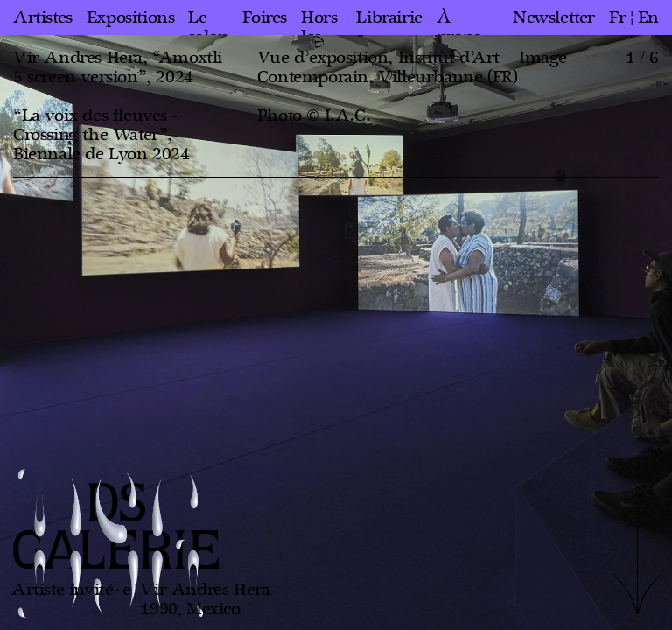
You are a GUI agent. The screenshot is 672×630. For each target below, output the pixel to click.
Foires (265, 17)
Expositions (131, 17)
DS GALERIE (116, 529)
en (648, 17)
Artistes (43, 17)
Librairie (389, 17)
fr (617, 17)
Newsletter (554, 17)
